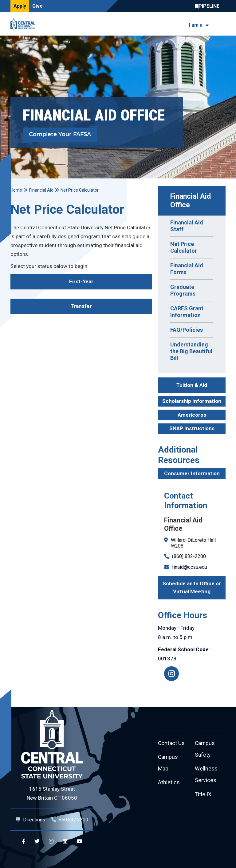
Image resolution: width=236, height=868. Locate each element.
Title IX (203, 795)
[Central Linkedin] (65, 841)
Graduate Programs (183, 290)
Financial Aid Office (191, 201)
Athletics (169, 784)
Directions (34, 820)
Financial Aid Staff (187, 226)
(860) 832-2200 (189, 556)
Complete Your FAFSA (60, 135)
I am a (196, 25)
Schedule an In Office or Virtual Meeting (192, 587)
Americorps (192, 415)
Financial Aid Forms (187, 269)
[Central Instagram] (51, 841)
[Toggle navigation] (222, 24)
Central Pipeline (209, 6)
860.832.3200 (73, 820)
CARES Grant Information (187, 312)
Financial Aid (41, 190)
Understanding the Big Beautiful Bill (191, 351)
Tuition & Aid (192, 385)
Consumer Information (192, 473)
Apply (20, 6)
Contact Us (171, 743)
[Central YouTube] (79, 841)
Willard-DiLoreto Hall (193, 540)
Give (37, 6)
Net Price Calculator (184, 247)
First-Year (81, 281)
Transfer (81, 306)
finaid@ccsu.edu (190, 567)
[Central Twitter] (37, 841)
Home (16, 190)
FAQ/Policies (187, 330)
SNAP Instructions (192, 428)
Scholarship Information (192, 401)
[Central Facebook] (24, 841)
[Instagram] (171, 674)
